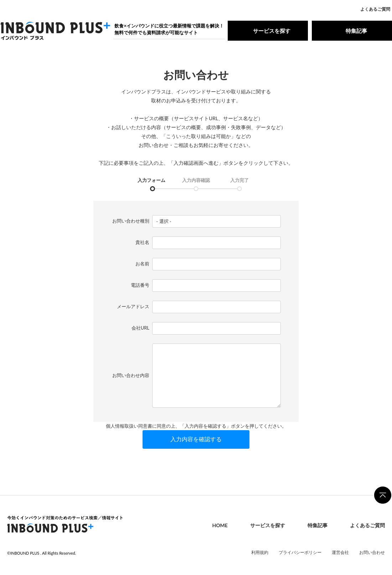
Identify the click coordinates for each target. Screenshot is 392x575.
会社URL (140, 328)
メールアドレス (133, 306)
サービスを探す (268, 31)
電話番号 (140, 285)
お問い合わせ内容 (131, 375)
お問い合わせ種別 (131, 221)
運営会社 (340, 552)
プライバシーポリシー (300, 552)
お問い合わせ (372, 552)
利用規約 (260, 552)
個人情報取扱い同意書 (129, 426)
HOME (220, 526)
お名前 (142, 264)
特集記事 (352, 31)
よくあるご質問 (375, 9)
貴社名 (142, 242)
